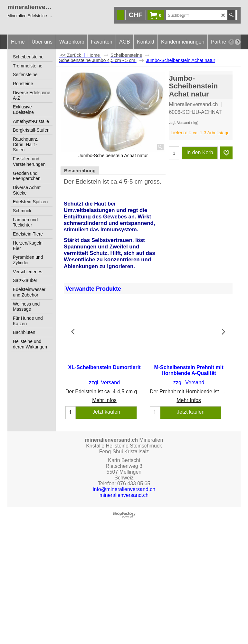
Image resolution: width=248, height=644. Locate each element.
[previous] (231, 42)
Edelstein (88, 181)
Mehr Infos (104, 395)
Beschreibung (80, 171)
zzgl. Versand (179, 123)
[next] (238, 42)
